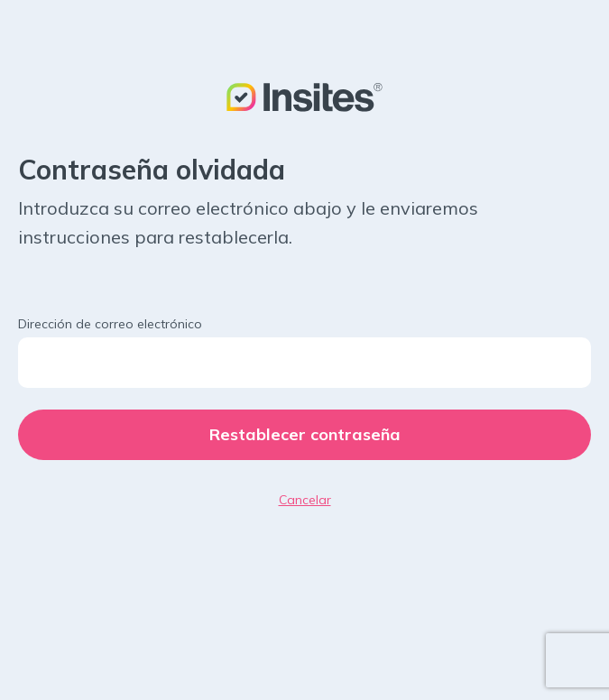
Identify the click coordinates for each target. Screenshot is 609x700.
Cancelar (305, 500)
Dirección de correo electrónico (110, 324)
